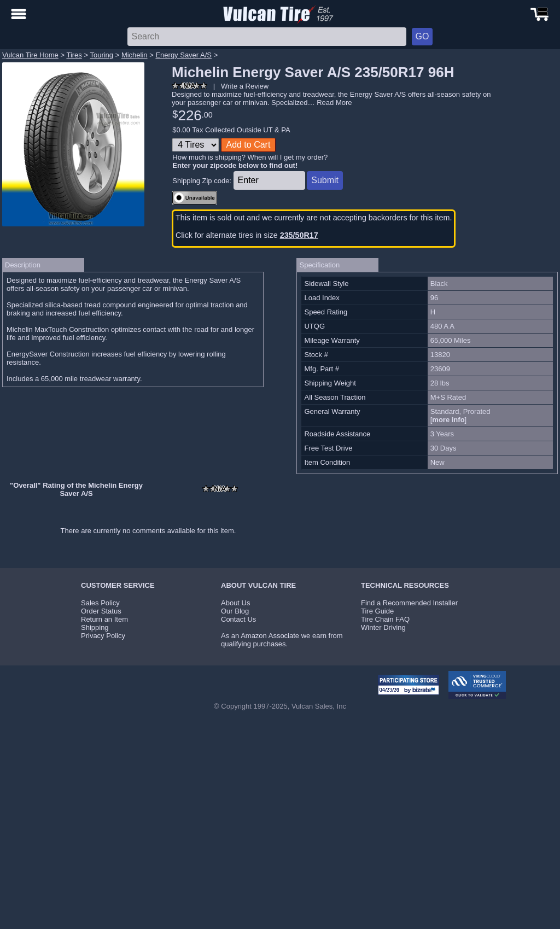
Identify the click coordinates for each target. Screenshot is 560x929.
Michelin (135, 55)
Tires (74, 55)
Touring (101, 55)
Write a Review (245, 86)
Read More (334, 103)
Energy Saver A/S (183, 55)
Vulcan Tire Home (30, 55)
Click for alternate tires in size (247, 235)
